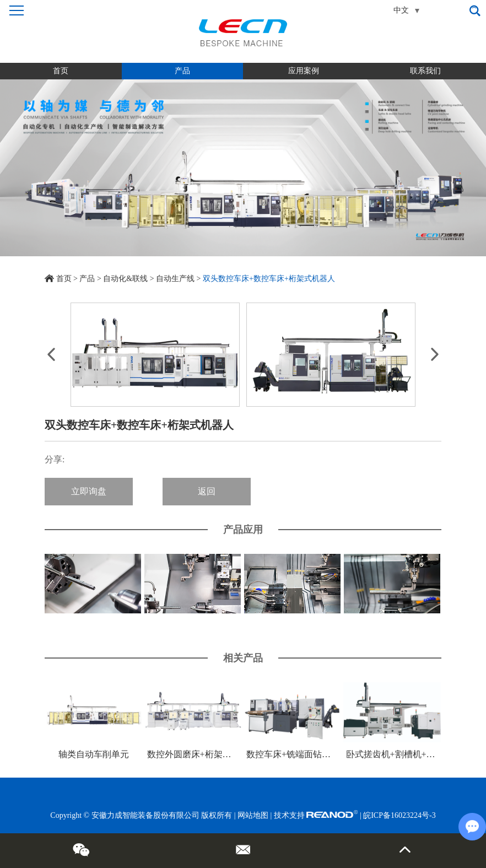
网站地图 (253, 815)
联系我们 (425, 71)
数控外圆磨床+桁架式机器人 (202, 754)
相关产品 (243, 658)
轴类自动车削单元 (94, 754)
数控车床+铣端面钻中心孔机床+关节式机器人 (335, 754)
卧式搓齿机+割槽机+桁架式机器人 (413, 754)
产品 (182, 71)
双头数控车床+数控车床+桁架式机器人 (269, 279)
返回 (207, 491)
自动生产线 (175, 279)
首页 (61, 71)
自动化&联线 (125, 279)
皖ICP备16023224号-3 (399, 815)
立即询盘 (89, 491)
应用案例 (304, 71)
